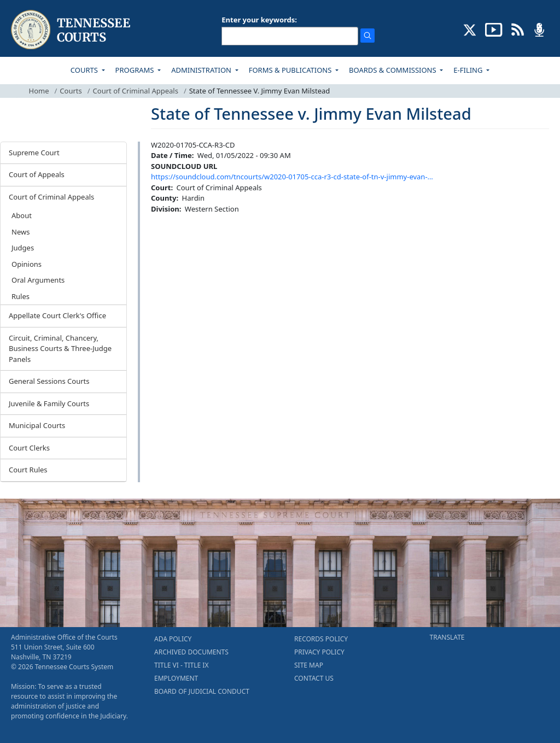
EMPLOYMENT (176, 678)
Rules (21, 296)
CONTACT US (314, 678)
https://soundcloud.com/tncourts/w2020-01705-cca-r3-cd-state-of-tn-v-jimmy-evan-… (292, 177)
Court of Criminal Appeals (136, 91)
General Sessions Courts (49, 381)
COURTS (85, 70)
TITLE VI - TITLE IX (181, 665)
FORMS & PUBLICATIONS (291, 70)
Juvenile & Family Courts (49, 403)
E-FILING (469, 70)
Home (39, 91)
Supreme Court (34, 153)
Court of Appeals (37, 174)
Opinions (27, 264)
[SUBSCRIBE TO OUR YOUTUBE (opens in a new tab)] (494, 29)
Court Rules (28, 470)
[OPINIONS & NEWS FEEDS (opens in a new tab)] (518, 29)
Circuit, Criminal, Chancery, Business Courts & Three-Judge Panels (60, 349)
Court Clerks (29, 448)
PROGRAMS (136, 70)
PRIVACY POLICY (319, 652)
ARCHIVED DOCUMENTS (191, 652)
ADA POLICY (173, 639)
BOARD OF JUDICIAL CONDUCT (202, 691)
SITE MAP (309, 665)
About (22, 215)
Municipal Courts (37, 425)
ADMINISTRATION (202, 70)
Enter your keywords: (259, 20)
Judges (23, 248)
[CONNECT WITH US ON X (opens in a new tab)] (470, 29)
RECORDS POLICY (321, 639)
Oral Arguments (38, 280)
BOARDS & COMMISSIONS (393, 70)
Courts (71, 91)
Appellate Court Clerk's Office (57, 315)
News (21, 232)
